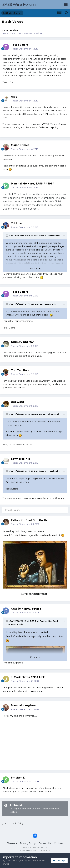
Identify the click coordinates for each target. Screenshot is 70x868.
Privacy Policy (28, 843)
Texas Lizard (13, 30)
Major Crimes (47, 414)
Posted (25, 49)
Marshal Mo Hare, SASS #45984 (33, 184)
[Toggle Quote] (7, 236)
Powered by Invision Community (35, 850)
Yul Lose (45, 304)
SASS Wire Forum (19, 4)
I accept (59, 860)
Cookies (58, 843)
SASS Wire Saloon (33, 33)
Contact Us (45, 843)
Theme (12, 843)
